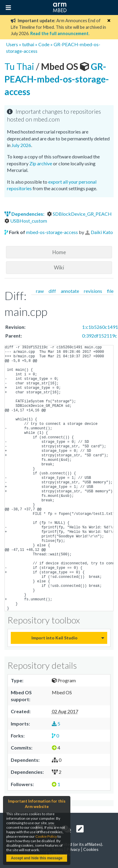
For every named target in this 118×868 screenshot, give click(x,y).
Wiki (59, 267)
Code (44, 44)
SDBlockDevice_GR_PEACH (79, 214)
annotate (70, 291)
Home (59, 252)
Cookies (91, 849)
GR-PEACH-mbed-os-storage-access (57, 79)
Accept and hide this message (37, 858)
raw (40, 291)
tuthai (28, 44)
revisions (93, 291)
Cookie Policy (46, 836)
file (110, 291)
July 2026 (21, 145)
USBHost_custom (26, 221)
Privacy (73, 849)
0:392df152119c (100, 336)
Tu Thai (20, 66)
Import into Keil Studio (55, 638)
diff (52, 291)
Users (12, 44)
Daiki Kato (102, 232)
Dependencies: (25, 214)
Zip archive (41, 163)
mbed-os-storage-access (52, 232)
